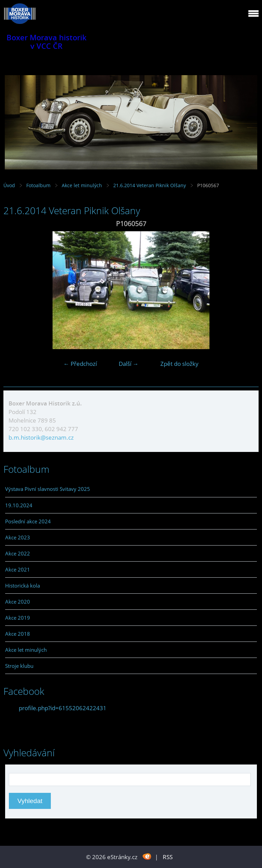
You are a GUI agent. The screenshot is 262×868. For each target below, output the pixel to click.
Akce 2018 (18, 634)
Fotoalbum (38, 185)
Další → (129, 364)
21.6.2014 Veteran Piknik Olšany (150, 185)
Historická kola (23, 585)
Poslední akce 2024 (28, 521)
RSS (168, 857)
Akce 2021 (18, 569)
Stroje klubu (19, 666)
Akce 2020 (18, 602)
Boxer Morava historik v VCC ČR (47, 42)
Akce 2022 (18, 553)
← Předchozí (80, 364)
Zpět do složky (179, 364)
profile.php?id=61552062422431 (63, 708)
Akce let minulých (82, 185)
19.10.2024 (19, 505)
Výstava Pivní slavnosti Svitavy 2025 (48, 489)
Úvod (9, 185)
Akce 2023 (18, 537)
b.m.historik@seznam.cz (41, 437)
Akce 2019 (18, 618)
